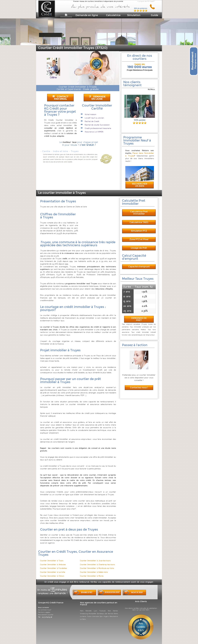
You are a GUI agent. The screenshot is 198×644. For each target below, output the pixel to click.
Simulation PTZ (139, 231)
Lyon (96, 611)
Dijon (101, 616)
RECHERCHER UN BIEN (140, 185)
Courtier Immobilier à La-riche (53, 572)
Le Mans (83, 619)
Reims (116, 614)
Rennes (111, 614)
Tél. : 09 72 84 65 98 (45, 617)
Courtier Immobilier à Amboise (53, 565)
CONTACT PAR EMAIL (60, 98)
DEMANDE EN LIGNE (97, 98)
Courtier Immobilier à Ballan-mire (94, 572)
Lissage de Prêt (139, 248)
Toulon (89, 616)
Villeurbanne (114, 616)
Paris (82, 611)
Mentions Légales (44, 612)
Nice (109, 611)
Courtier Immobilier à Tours (52, 561)
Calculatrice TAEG (139, 222)
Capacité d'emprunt (139, 267)
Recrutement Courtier (46, 615)
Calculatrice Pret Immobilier (139, 213)
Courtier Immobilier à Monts (92, 576)
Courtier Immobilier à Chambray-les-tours (97, 565)
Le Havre (83, 616)
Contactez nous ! (139, 388)
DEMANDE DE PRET (139, 319)
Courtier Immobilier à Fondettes (54, 568)
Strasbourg (84, 614)
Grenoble (96, 616)
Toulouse (102, 611)
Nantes (115, 611)
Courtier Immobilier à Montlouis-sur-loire (97, 568)
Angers (106, 616)
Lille (106, 614)
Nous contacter (44, 607)
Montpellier (93, 614)
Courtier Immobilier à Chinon (52, 576)
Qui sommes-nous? (45, 610)
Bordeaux (101, 614)
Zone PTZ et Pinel (139, 239)
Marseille (89, 611)
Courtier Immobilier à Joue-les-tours (95, 561)
